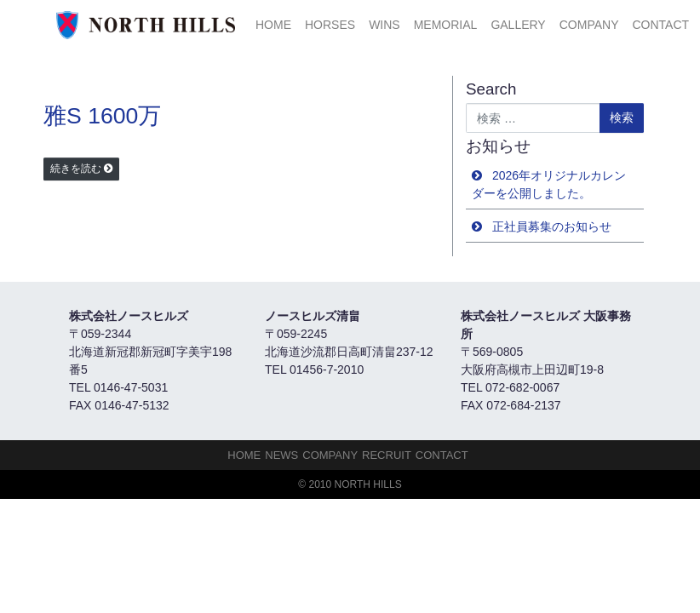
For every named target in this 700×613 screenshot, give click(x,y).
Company (589, 25)
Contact (660, 25)
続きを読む (76, 169)
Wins (384, 25)
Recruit (387, 455)
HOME (273, 25)
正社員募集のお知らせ (552, 226)
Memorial (446, 25)
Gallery (518, 25)
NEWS (281, 455)
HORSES (330, 25)
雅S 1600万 (102, 116)
